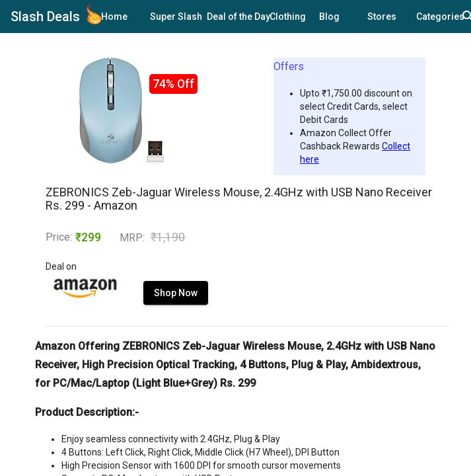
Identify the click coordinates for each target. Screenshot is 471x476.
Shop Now (176, 293)
